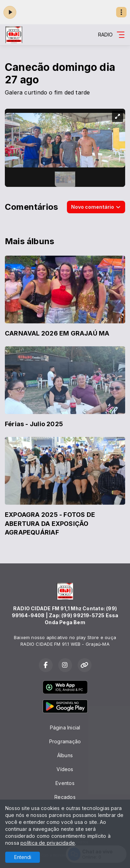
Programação (65, 741)
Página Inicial (65, 728)
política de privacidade (48, 843)
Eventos (65, 783)
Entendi (23, 857)
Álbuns (65, 755)
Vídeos (65, 769)
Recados (65, 797)
